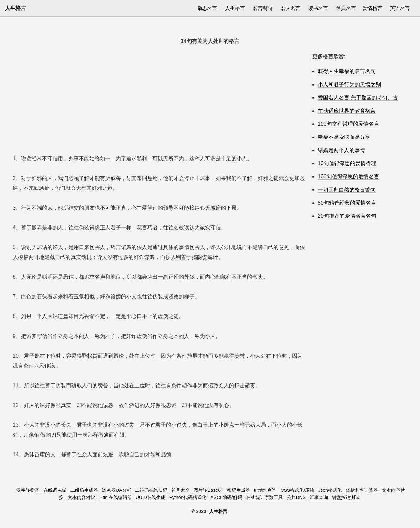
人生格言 (235, 8)
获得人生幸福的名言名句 (347, 71)
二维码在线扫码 (151, 490)
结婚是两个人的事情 (341, 150)
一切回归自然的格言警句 (347, 190)
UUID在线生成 (151, 497)
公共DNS (296, 497)
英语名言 (400, 8)
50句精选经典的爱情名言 (347, 203)
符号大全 (180, 490)
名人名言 (291, 8)
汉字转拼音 (28, 490)
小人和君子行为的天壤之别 (349, 84)
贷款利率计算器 (362, 490)
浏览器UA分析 (117, 490)
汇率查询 (319, 497)
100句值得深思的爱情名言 (349, 176)
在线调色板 (55, 490)
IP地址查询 (265, 490)
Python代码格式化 (188, 497)
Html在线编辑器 (116, 497)
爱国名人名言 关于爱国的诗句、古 (358, 98)
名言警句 (263, 8)
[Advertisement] (159, 98)
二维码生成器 (84, 490)
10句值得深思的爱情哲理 (347, 163)
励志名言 (207, 8)
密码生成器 (239, 490)
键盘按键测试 (346, 497)
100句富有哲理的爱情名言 (349, 124)
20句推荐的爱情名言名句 (347, 216)
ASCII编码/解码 (226, 497)
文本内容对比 (82, 497)
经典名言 (346, 8)
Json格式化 (330, 490)
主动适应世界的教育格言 (347, 111)
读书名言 (318, 8)
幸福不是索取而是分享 (344, 137)
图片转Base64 (208, 490)
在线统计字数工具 (265, 497)
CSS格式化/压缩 (298, 490)
